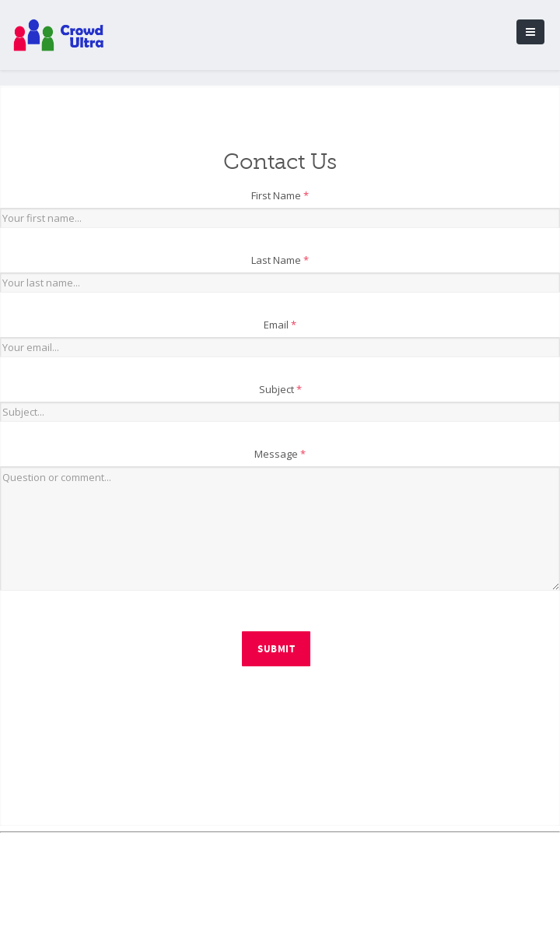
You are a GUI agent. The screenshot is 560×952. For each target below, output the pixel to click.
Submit (276, 649)
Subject (280, 389)
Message (280, 454)
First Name (280, 195)
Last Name (280, 260)
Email (280, 325)
